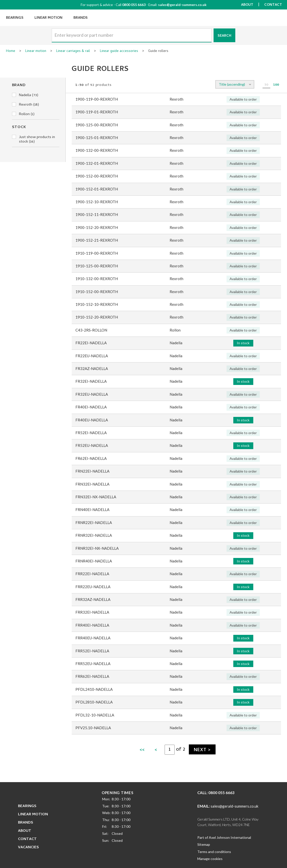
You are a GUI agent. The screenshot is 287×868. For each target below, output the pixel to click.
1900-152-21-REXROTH (97, 240)
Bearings (15, 18)
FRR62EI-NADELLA (92, 676)
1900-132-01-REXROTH (97, 163)
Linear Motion (48, 18)
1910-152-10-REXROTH (97, 304)
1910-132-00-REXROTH (97, 279)
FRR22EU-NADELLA (93, 587)
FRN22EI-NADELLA (92, 471)
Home (11, 51)
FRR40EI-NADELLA (92, 625)
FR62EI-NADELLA (91, 458)
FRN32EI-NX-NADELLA (96, 497)
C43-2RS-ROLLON (91, 330)
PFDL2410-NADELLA (94, 689)
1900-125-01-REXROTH (97, 138)
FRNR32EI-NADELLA (94, 535)
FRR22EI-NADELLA (92, 574)
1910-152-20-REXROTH (97, 317)
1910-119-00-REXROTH (97, 253)
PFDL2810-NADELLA (94, 702)
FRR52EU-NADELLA (93, 664)
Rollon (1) (23, 114)
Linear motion (36, 51)
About (247, 5)
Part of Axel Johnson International (224, 837)
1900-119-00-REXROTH (97, 99)
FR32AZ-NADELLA (92, 368)
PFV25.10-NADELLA (93, 728)
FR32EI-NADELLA (91, 381)
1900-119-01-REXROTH (97, 112)
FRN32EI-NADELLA (92, 484)
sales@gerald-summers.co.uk (182, 5)
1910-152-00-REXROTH (97, 292)
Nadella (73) (25, 95)
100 (276, 85)
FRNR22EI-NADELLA (94, 522)
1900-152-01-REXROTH (97, 189)
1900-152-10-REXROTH (97, 202)
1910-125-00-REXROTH (97, 266)
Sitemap (204, 844)
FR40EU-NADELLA (92, 420)
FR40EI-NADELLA (91, 407)
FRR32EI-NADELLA (92, 612)
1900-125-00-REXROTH (97, 125)
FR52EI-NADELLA (91, 433)
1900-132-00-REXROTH (97, 150)
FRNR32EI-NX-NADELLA (97, 548)
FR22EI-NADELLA (91, 343)
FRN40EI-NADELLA (92, 510)
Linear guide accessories (119, 51)
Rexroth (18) (25, 105)
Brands (81, 18)
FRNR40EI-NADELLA (94, 561)
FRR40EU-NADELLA (93, 638)
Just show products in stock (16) (33, 140)
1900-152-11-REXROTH (97, 214)
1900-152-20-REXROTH (97, 227)
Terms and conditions (214, 852)
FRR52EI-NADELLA (92, 651)
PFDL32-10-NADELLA (95, 715)
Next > (202, 750)
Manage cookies (210, 859)
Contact (273, 5)
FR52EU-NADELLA (92, 445)
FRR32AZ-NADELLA (93, 599)
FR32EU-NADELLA (92, 394)
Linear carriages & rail (73, 51)
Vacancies (28, 848)
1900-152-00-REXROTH (97, 176)
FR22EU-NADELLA (92, 356)
